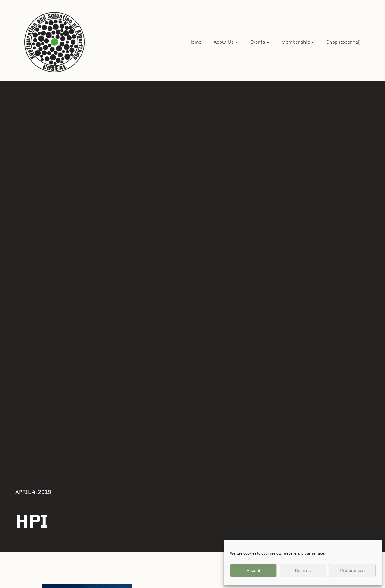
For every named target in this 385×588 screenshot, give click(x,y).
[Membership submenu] (313, 42)
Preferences (352, 570)
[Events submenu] (268, 42)
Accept (253, 570)
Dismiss (303, 570)
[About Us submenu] (237, 42)
